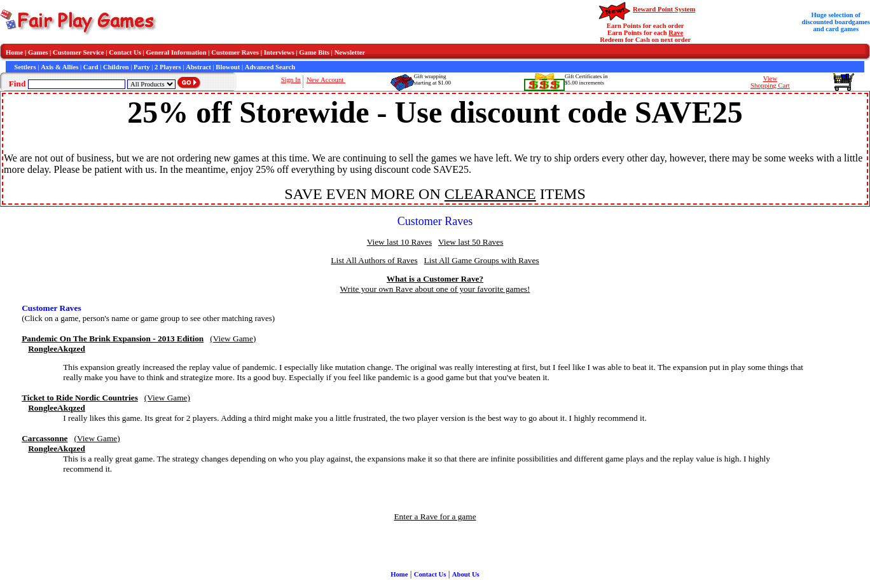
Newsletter (350, 52)
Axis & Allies (59, 67)
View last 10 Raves (399, 242)
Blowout (228, 67)
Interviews (279, 52)
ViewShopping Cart (770, 82)
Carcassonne (45, 438)
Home (14, 52)
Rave (676, 33)
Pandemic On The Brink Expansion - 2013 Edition (113, 338)
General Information (176, 52)
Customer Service (79, 52)
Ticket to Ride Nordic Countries (80, 398)
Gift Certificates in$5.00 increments (586, 79)
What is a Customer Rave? (435, 279)
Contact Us (125, 52)
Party (142, 67)
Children (116, 67)
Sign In (291, 80)
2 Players (168, 67)
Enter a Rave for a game (435, 516)
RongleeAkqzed (57, 349)
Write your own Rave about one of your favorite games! (435, 289)
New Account (326, 80)
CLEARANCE (490, 194)
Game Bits (314, 52)
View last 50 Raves (471, 242)
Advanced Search (270, 67)
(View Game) (233, 338)
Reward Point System (664, 9)
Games (38, 52)
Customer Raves (235, 52)
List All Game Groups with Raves (482, 260)
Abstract (198, 67)
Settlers (25, 67)
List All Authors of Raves (374, 260)
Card (91, 67)
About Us (466, 574)
